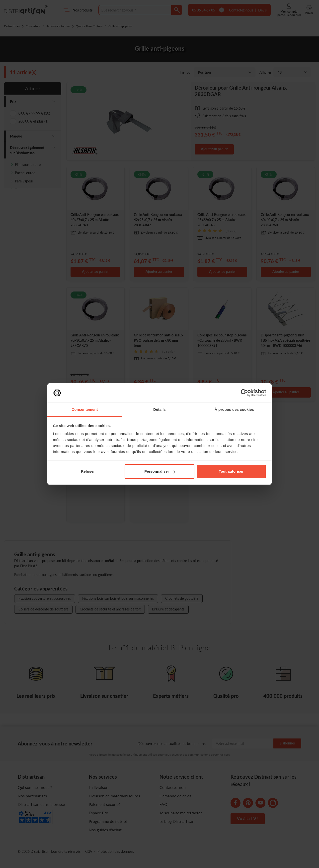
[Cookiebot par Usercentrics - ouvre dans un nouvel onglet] (244, 393)
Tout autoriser (231, 471)
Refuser (88, 471)
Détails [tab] (159, 409)
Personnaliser (160, 471)
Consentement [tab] (85, 409)
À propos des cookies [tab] (234, 409)
